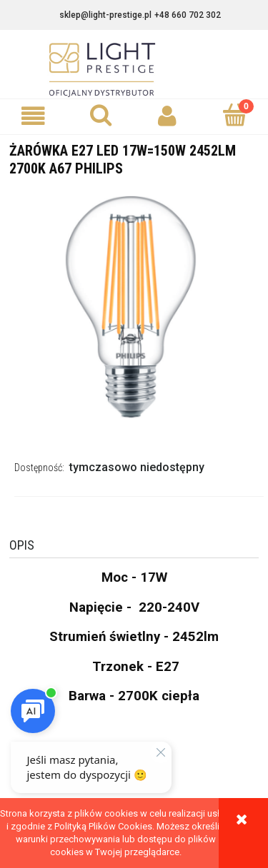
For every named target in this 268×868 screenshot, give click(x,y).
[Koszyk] (234, 115)
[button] (34, 116)
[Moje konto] (168, 116)
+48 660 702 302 (188, 15)
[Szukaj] (101, 115)
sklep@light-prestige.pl (105, 15)
